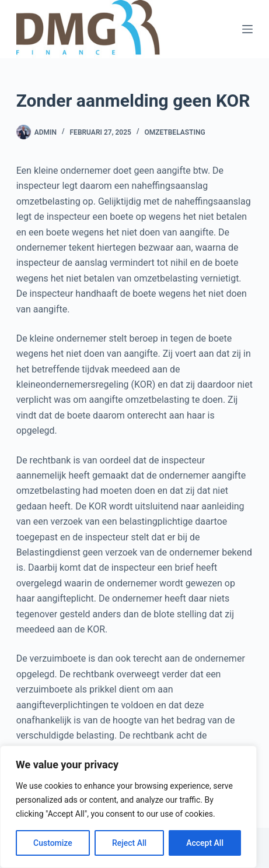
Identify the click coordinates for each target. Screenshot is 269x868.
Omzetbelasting (174, 132)
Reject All (129, 843)
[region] (128, 807)
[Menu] (247, 29)
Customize (53, 843)
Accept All (205, 843)
